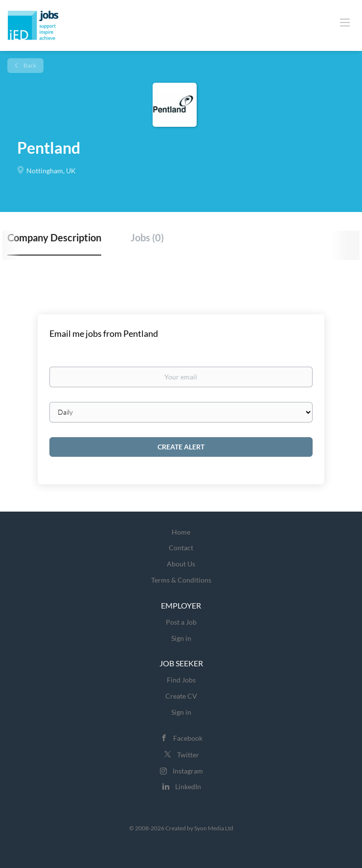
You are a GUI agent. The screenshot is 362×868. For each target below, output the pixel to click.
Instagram (188, 771)
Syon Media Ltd (214, 828)
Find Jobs (181, 680)
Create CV (181, 696)
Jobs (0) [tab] (147, 237)
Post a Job (181, 622)
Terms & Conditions (181, 580)
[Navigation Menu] (345, 22)
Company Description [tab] (54, 237)
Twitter (188, 755)
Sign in (181, 638)
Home (181, 532)
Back (29, 65)
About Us (181, 564)
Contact (181, 548)
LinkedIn (188, 786)
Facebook (188, 738)
